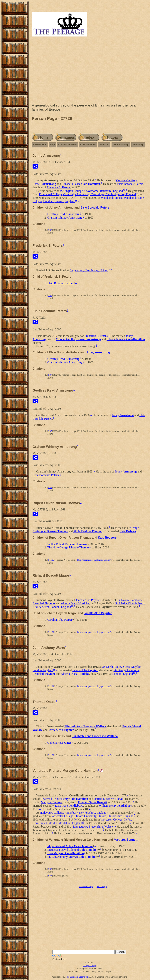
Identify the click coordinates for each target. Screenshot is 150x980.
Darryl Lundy (89, 965)
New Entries (40, 145)
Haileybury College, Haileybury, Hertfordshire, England (73, 812)
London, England (123, 674)
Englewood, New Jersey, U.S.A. (89, 270)
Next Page (138, 145)
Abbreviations (88, 145)
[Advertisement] (89, 71)
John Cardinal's (72, 977)
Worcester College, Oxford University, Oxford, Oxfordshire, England (92, 816)
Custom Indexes (67, 145)
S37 (50, 230)
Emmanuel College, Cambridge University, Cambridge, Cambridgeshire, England (87, 194)
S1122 (51, 560)
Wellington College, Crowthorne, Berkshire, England (91, 191)
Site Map (104, 145)
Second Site (84, 977)
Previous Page (121, 145)
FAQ (52, 145)
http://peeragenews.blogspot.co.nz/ (94, 560)
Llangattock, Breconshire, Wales (92, 827)
